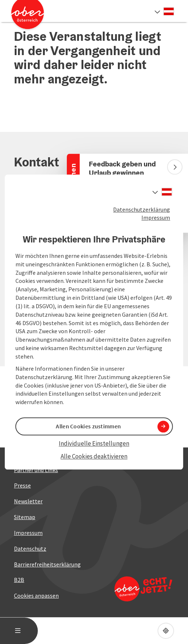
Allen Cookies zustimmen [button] (88, 427)
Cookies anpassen (36, 596)
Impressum (156, 218)
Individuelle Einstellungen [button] (94, 444)
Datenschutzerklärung (142, 209)
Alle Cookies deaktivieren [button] (94, 456)
